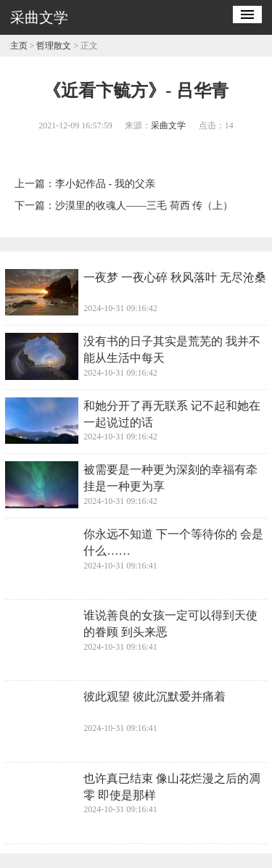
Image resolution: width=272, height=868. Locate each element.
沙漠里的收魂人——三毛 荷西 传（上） (144, 206)
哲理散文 (54, 46)
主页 (19, 46)
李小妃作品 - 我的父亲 (105, 184)
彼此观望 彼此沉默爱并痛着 (154, 697)
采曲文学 (168, 125)
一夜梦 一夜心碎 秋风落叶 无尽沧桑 (175, 277)
